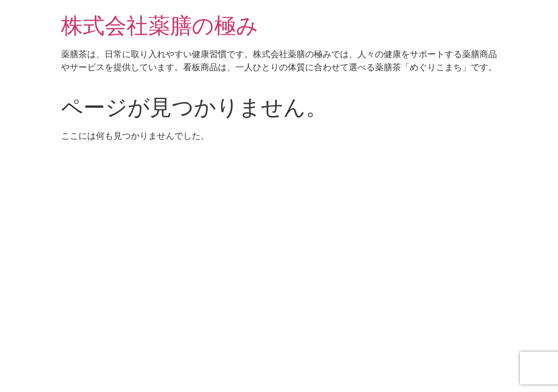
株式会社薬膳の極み (160, 26)
